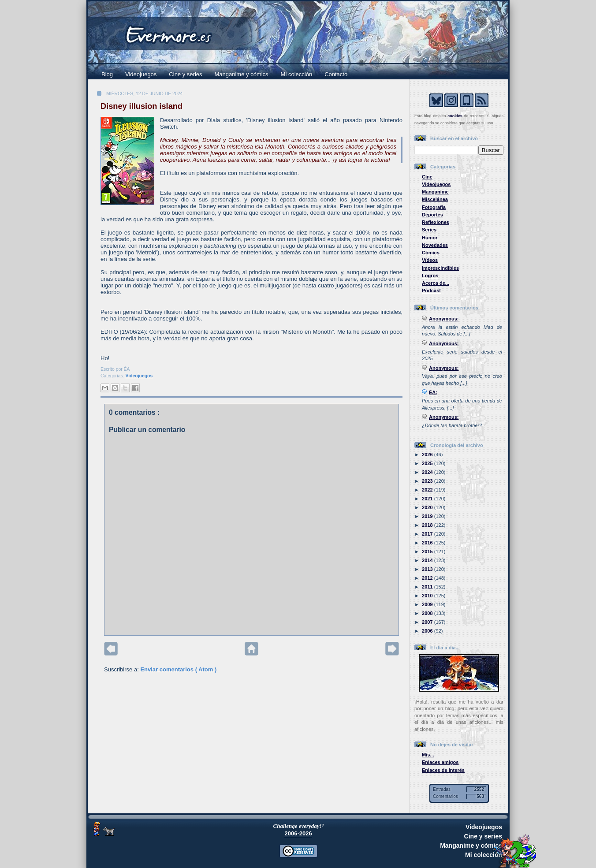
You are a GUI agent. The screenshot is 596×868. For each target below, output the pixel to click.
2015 (428, 551)
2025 (428, 463)
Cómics (431, 253)
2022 (428, 490)
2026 (428, 454)
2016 (428, 543)
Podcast (431, 291)
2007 (428, 622)
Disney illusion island (142, 106)
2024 (428, 472)
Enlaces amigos (440, 762)
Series (429, 230)
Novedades (435, 245)
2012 (428, 578)
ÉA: (433, 392)
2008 (428, 613)
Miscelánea (435, 199)
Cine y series (185, 74)
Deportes (432, 215)
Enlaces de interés (443, 770)
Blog (107, 74)
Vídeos (430, 260)
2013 (428, 569)
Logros (430, 276)
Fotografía (434, 207)
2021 (428, 499)
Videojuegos (141, 74)
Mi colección (297, 74)
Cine (427, 177)
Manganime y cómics (242, 74)
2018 (428, 525)
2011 (428, 587)
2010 (428, 596)
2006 (428, 631)
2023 (428, 481)
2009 (428, 604)
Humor (430, 238)
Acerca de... (436, 283)
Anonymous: (444, 319)
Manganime (435, 192)
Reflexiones (436, 222)
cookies (455, 116)
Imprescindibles (440, 268)
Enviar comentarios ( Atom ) (178, 669)
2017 (428, 534)
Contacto (336, 74)
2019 (428, 516)
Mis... (428, 755)
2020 (428, 507)
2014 (428, 560)
